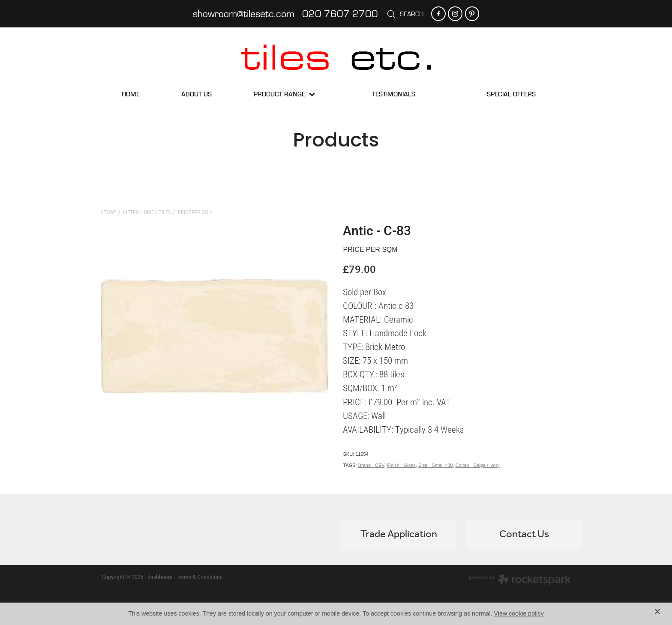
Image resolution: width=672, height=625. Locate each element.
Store (108, 212)
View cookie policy (519, 613)
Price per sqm (195, 212)
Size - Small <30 (435, 465)
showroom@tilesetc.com (244, 13)
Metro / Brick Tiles (147, 212)
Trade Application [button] (399, 534)
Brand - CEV (371, 465)
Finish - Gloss (401, 465)
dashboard (160, 577)
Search (405, 14)
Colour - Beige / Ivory (478, 465)
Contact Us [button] (524, 534)
